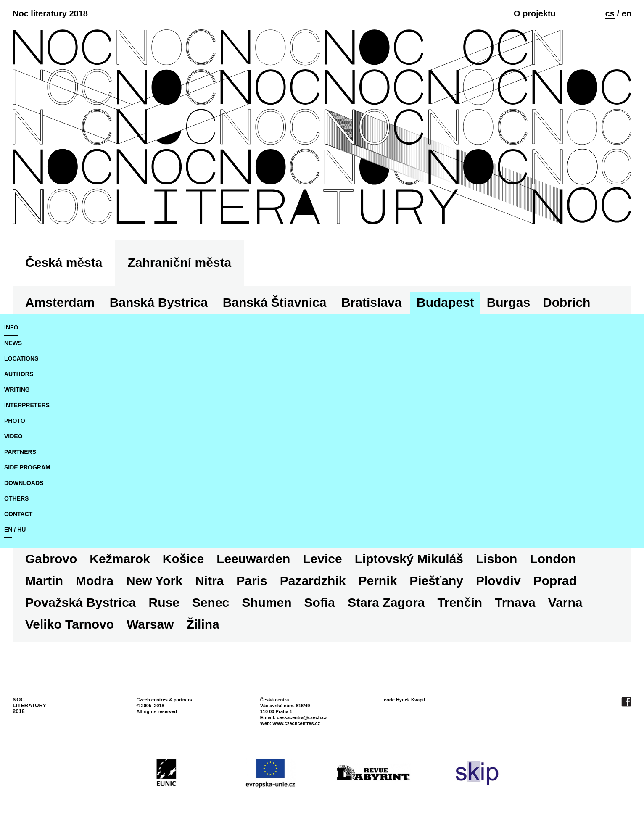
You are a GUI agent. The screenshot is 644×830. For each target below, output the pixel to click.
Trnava (515, 602)
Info (11, 327)
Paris (252, 581)
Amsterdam (60, 302)
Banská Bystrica (159, 302)
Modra (95, 581)
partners (20, 452)
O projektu (535, 13)
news (13, 343)
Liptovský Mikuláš (409, 559)
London (553, 559)
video (13, 436)
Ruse (164, 602)
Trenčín (460, 602)
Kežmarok (120, 559)
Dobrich (566, 302)
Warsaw (150, 624)
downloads (24, 483)
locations (21, 358)
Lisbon (496, 559)
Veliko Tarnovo (70, 624)
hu (21, 530)
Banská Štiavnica (275, 302)
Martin (44, 581)
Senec (211, 602)
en (627, 13)
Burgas (508, 302)
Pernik (377, 581)
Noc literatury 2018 (50, 13)
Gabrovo (51, 559)
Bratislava (371, 302)
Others (16, 498)
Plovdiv (498, 581)
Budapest (445, 302)
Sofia (320, 602)
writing (17, 390)
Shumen (267, 602)
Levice (322, 559)
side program (27, 467)
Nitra (209, 581)
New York (154, 581)
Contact (18, 514)
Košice (183, 559)
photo (15, 421)
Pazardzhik (313, 581)
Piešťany (436, 581)
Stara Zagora (386, 602)
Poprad (555, 581)
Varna (565, 602)
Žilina (203, 624)
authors (19, 374)
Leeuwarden (253, 559)
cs (610, 13)
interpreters (27, 405)
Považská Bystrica (81, 602)
